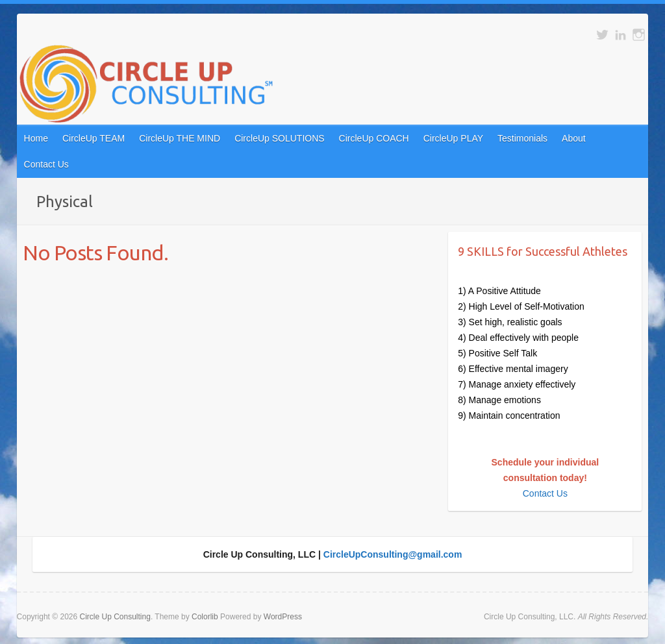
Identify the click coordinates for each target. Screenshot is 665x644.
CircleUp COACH (374, 138)
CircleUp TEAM (94, 138)
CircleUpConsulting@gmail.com (393, 554)
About (574, 138)
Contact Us (46, 164)
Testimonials (522, 138)
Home (36, 138)
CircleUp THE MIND (180, 138)
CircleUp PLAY (453, 138)
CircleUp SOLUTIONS (279, 138)
